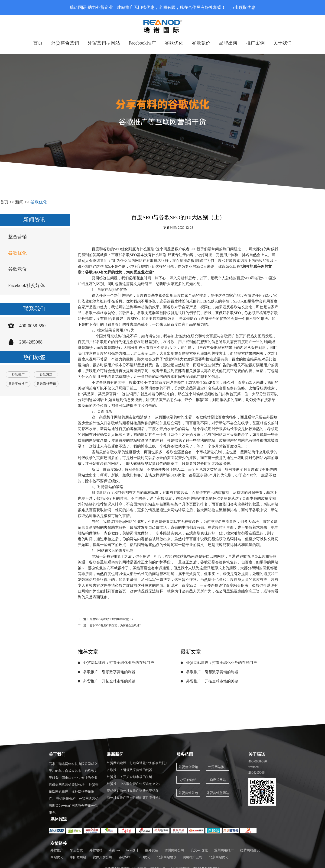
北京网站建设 (167, 857)
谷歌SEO (46, 375)
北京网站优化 (219, 857)
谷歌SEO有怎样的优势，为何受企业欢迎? (115, 625)
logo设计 (132, 850)
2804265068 (31, 342)
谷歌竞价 (201, 43)
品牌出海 (228, 43)
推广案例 (255, 43)
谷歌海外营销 (46, 384)
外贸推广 (57, 850)
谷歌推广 (18, 375)
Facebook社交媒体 (26, 285)
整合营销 (17, 237)
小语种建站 (188, 780)
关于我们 (283, 43)
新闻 (19, 202)
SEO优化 (144, 857)
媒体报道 (59, 819)
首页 (38, 43)
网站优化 (57, 857)
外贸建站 (96, 850)
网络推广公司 (193, 857)
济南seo (114, 850)
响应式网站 (218, 780)
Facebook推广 (142, 43)
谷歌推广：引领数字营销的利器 (109, 672)
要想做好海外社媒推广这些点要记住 (133, 791)
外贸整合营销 (65, 43)
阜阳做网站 (78, 857)
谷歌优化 (174, 43)
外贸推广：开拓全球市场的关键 (109, 681)
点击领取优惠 (243, 7)
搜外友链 (152, 850)
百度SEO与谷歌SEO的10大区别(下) (111, 619)
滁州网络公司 (174, 850)
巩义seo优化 (199, 850)
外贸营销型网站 (104, 43)
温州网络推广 (224, 850)
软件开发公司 (102, 857)
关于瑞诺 (257, 754)
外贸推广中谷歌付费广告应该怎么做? (133, 784)
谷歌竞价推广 (18, 384)
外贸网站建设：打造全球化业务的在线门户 (119, 663)
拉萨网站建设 (250, 850)
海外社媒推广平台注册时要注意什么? (133, 798)
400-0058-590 (32, 326)
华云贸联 (76, 850)
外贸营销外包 (188, 793)
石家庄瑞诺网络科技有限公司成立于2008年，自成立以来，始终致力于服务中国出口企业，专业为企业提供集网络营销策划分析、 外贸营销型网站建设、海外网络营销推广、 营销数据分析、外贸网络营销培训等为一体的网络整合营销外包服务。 (74, 788)
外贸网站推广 (218, 767)
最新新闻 (115, 754)
